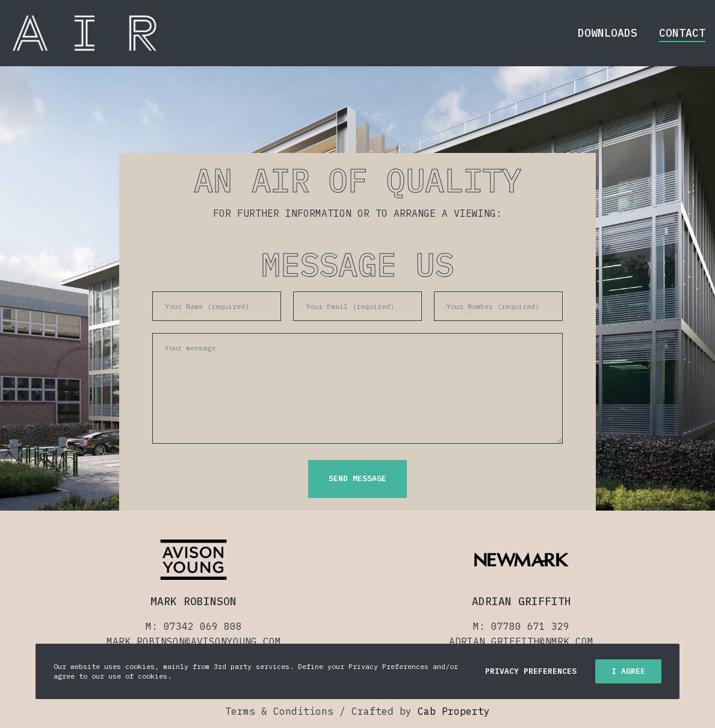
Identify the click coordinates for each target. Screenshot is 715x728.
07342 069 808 (203, 626)
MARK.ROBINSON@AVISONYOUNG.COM (194, 641)
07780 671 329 (530, 626)
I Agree (628, 671)
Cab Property (454, 711)
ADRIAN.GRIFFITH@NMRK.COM (521, 641)
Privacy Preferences (531, 671)
